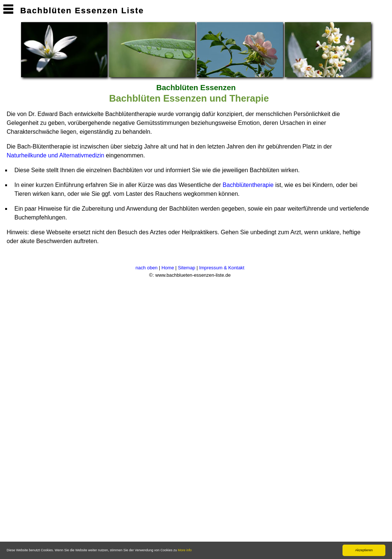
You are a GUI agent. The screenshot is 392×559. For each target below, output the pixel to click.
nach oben (147, 268)
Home (168, 268)
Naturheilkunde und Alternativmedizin (55, 155)
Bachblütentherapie (248, 185)
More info (185, 550)
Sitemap (187, 268)
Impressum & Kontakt (222, 268)
